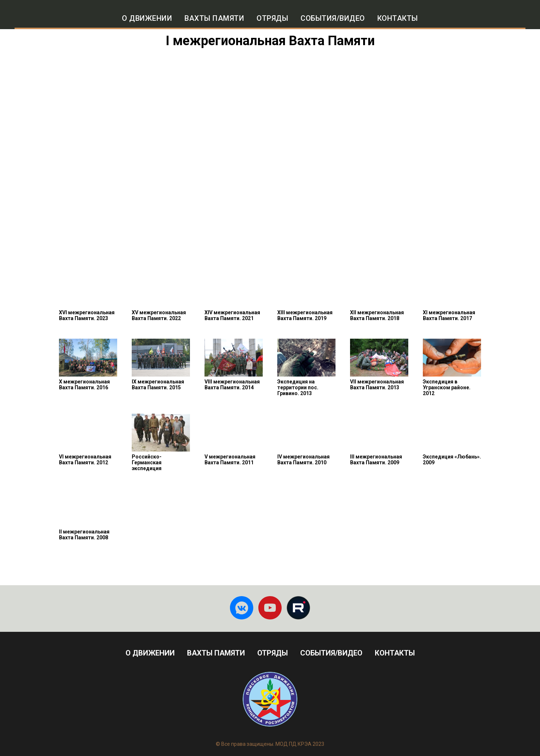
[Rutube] (298, 608)
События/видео (331, 653)
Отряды (272, 18)
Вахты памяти (214, 18)
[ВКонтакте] (242, 608)
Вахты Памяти (216, 653)
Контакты (398, 18)
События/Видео (333, 18)
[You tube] (270, 608)
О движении (147, 18)
